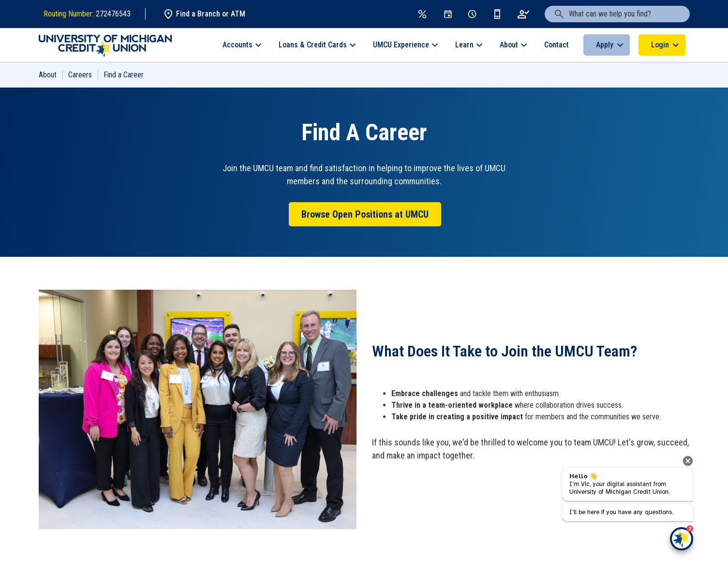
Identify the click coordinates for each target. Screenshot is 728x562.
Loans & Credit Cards (313, 45)
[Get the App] (497, 14)
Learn (464, 45)
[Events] (448, 14)
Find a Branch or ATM (204, 14)
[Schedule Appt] (472, 14)
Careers (80, 75)
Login (660, 45)
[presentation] (688, 461)
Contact (557, 45)
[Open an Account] (524, 14)
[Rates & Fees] (422, 14)
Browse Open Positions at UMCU (365, 214)
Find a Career (124, 75)
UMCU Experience (401, 45)
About (509, 45)
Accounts (238, 45)
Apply (605, 45)
